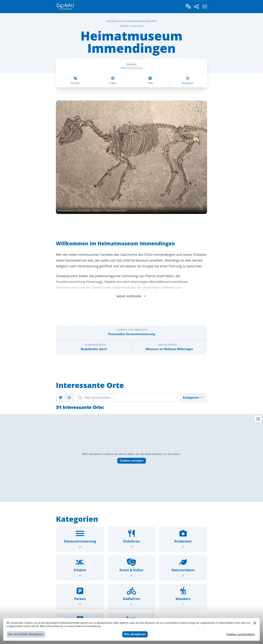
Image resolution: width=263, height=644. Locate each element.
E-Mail (113, 83)
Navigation (188, 83)
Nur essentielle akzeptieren (26, 634)
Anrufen (75, 83)
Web (150, 83)
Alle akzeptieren (135, 634)
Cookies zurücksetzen (240, 634)
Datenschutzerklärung (88, 626)
